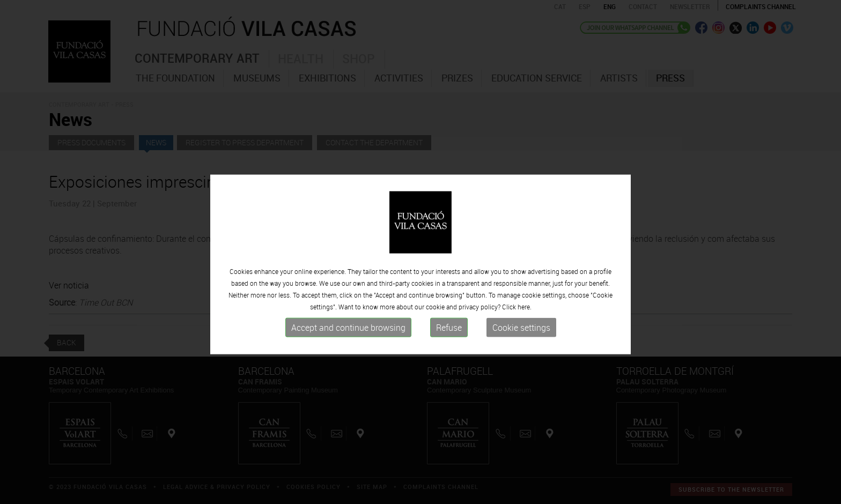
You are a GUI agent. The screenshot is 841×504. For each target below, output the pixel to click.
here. (525, 335)
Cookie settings (521, 356)
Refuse (449, 356)
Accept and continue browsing (348, 356)
